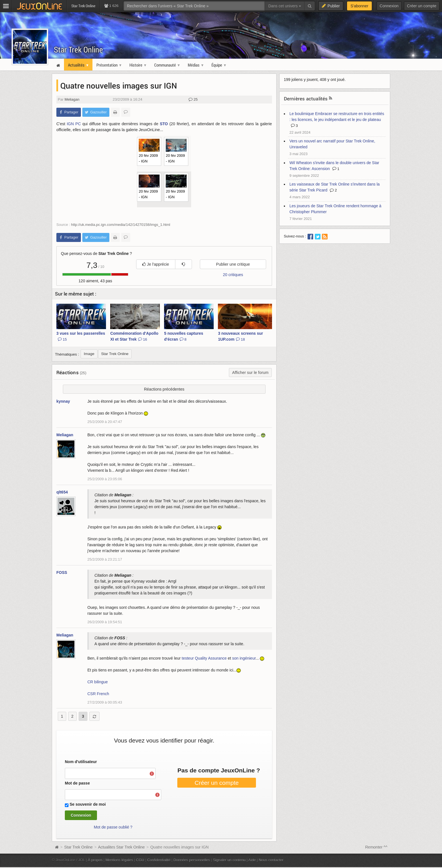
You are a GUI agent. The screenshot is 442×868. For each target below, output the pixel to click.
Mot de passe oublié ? (113, 827)
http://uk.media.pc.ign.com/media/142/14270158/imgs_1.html (121, 225)
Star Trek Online (78, 49)
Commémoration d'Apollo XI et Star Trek (134, 336)
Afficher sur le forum (250, 373)
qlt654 (62, 492)
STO (164, 124)
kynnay (63, 401)
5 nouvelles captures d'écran (184, 336)
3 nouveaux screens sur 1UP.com (240, 336)
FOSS (62, 572)
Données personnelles (192, 860)
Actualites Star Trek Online (121, 847)
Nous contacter (271, 860)
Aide (252, 860)
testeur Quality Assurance (204, 658)
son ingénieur (244, 658)
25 (193, 99)
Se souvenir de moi (88, 804)
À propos (95, 860)
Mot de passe (77, 783)
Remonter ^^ (376, 847)
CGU (140, 860)
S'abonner (359, 6)
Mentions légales (119, 860)
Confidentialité (159, 860)
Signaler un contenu (229, 860)
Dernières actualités (306, 99)
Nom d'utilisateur (81, 762)
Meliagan (72, 99)
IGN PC (74, 124)
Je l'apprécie (156, 264)
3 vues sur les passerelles (81, 336)
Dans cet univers (285, 6)
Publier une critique (233, 264)
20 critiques (233, 275)
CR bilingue (98, 682)
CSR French (98, 694)
